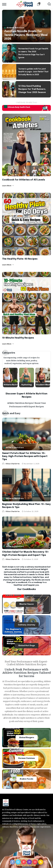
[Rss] (41, 862)
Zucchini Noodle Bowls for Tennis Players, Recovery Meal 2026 (26, 35)
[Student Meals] (43, 378)
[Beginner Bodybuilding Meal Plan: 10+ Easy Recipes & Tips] (26, 485)
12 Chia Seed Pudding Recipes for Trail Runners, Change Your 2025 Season (32, 89)
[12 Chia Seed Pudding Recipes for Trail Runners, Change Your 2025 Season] (9, 89)
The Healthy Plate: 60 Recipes (20, 259)
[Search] (49, 4)
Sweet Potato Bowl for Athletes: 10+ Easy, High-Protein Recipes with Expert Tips (25, 456)
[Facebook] (12, 862)
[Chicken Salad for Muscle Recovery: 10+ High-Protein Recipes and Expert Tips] (26, 533)
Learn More (8, 186)
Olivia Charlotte (13, 464)
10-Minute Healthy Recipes (18, 338)
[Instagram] (29, 862)
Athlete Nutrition (15, 28)
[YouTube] (35, 862)
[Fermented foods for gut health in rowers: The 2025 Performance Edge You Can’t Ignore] (9, 53)
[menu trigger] (5, 4)
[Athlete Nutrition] (10, 378)
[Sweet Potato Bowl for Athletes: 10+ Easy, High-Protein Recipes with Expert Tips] (26, 434)
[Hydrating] (26, 378)
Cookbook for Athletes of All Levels (24, 180)
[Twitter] (18, 862)
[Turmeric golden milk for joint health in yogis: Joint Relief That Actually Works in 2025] (9, 72)
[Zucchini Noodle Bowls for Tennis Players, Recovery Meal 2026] (26, 26)
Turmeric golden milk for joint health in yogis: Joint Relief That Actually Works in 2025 (33, 72)
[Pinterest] (24, 862)
